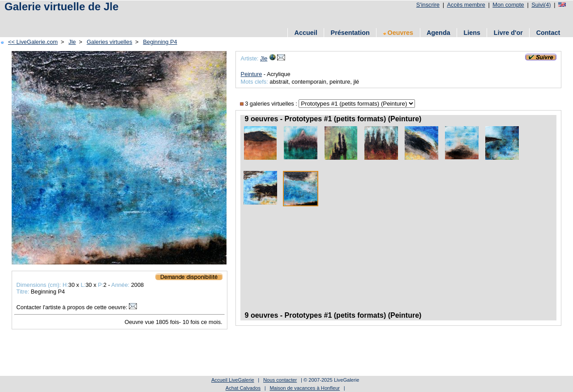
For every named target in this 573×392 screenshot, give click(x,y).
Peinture (252, 74)
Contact (548, 33)
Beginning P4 (160, 42)
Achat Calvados (243, 388)
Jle (72, 42)
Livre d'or (508, 33)
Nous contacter (280, 380)
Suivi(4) (541, 5)
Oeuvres (398, 33)
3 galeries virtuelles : (269, 104)
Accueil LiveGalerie (233, 380)
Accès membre (466, 5)
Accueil (306, 33)
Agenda (438, 33)
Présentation (350, 33)
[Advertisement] (165, 19)
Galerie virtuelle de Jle (62, 6)
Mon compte (508, 5)
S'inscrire (428, 5)
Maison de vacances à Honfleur (305, 388)
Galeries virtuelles (110, 42)
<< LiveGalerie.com (33, 42)
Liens (472, 33)
